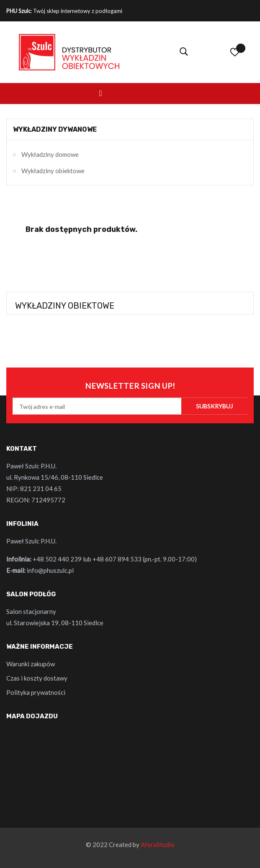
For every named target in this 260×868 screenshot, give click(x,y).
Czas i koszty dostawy (37, 678)
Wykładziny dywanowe (55, 129)
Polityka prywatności (36, 692)
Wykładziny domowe (50, 154)
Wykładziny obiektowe (53, 171)
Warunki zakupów (31, 664)
